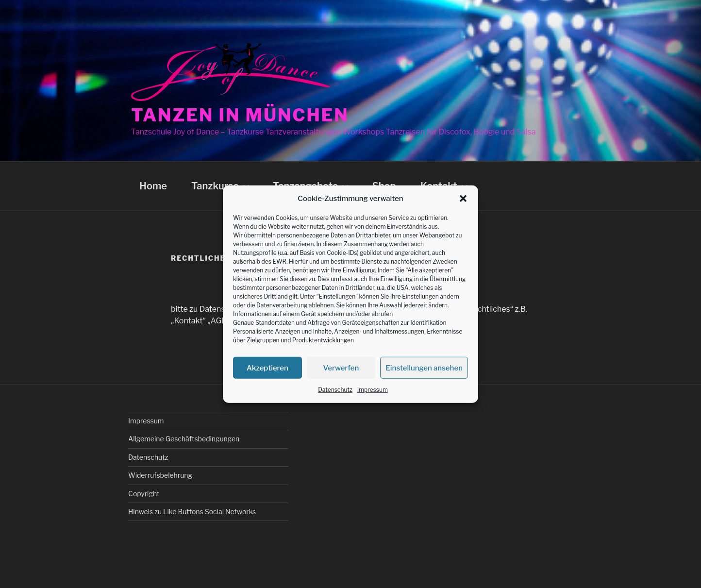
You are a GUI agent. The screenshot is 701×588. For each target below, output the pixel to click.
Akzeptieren (267, 368)
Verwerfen (341, 368)
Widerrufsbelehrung (160, 475)
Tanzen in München (240, 115)
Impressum (373, 390)
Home (153, 186)
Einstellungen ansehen (424, 368)
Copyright (144, 494)
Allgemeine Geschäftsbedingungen (184, 439)
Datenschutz (335, 390)
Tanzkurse (221, 186)
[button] (463, 199)
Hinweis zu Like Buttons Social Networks (192, 512)
